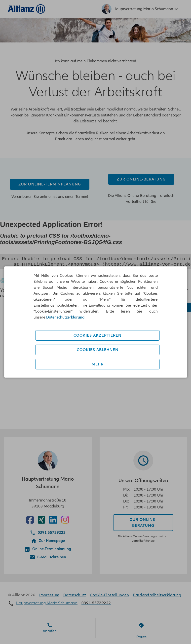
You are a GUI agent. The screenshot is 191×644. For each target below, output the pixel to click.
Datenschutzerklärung (65, 317)
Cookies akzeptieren (97, 335)
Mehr (98, 364)
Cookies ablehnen (98, 350)
